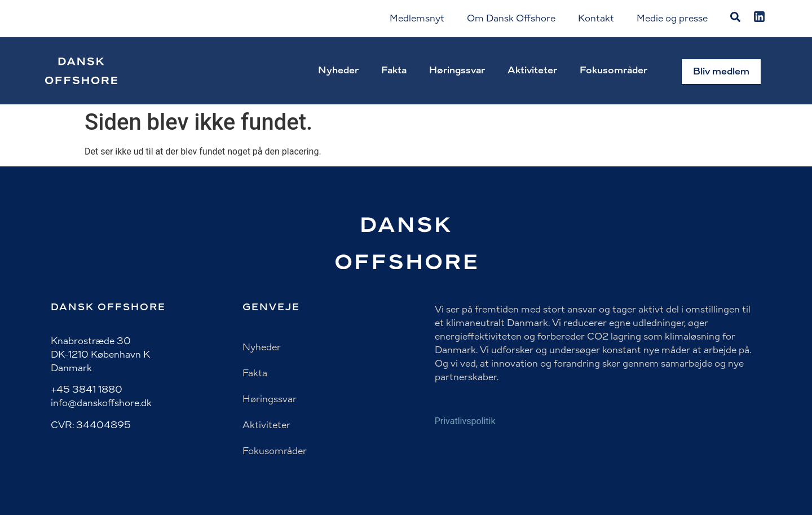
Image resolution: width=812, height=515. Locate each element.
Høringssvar (457, 70)
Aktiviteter (532, 70)
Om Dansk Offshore (511, 18)
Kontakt (596, 18)
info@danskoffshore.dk (101, 403)
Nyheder (338, 70)
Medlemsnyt (417, 18)
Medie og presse (672, 18)
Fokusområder (614, 70)
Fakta (394, 70)
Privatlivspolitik (465, 421)
